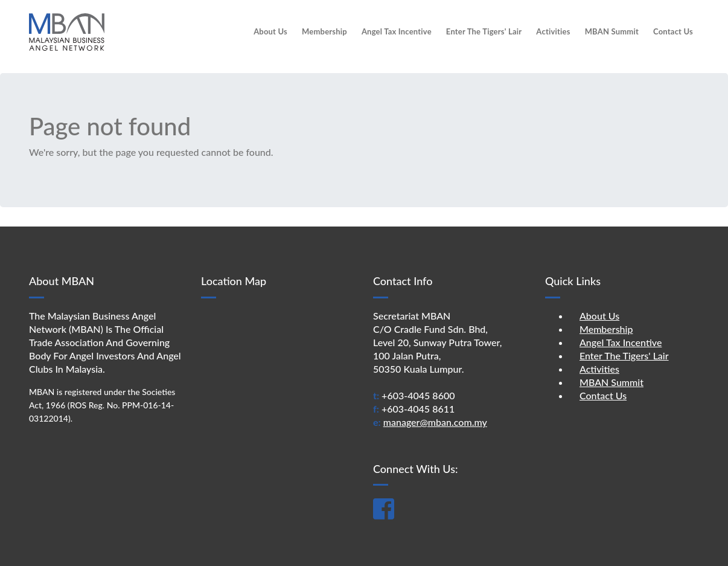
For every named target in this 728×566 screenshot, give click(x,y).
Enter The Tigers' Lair (484, 31)
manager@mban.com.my (435, 422)
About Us (270, 31)
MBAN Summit (612, 31)
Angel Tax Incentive (397, 31)
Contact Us (673, 31)
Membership (324, 31)
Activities (553, 31)
